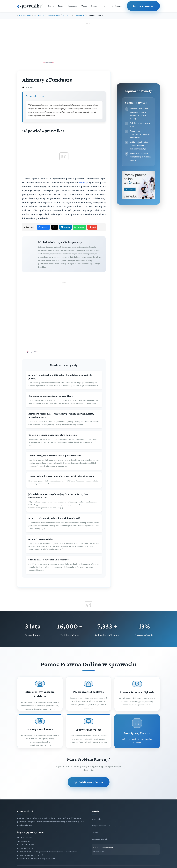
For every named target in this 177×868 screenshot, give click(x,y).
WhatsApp (79, 227)
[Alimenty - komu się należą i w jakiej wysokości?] (64, 523)
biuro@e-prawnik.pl (101, 839)
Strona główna (25, 15)
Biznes (61, 6)
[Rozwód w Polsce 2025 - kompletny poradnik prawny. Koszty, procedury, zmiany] (64, 419)
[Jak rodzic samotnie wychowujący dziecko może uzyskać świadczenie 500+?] (64, 501)
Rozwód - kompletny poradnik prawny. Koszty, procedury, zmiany (139, 114)
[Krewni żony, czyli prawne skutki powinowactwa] (64, 461)
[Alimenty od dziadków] (64, 544)
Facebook (43, 227)
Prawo (51, 6)
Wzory (84, 6)
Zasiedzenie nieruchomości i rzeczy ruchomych (140, 134)
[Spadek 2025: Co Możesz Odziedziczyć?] (64, 565)
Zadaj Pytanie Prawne (89, 782)
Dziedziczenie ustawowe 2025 (141, 125)
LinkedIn (65, 227)
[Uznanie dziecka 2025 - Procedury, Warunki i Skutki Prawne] (64, 480)
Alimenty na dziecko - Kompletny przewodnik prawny (140, 157)
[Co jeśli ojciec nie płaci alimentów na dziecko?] (64, 440)
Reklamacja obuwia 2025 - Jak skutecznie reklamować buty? (141, 145)
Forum (94, 6)
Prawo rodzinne (53, 15)
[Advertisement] (88, 43)
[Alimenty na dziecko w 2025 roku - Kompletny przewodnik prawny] (64, 380)
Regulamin (96, 819)
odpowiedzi (79, 15)
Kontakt (95, 832)
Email (92, 227)
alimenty (84, 182)
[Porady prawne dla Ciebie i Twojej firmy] (138, 198)
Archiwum (67, 15)
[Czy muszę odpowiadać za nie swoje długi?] (64, 400)
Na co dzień (39, 15)
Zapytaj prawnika (143, 6)
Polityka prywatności (101, 826)
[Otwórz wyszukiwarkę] (105, 6)
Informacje (73, 6)
